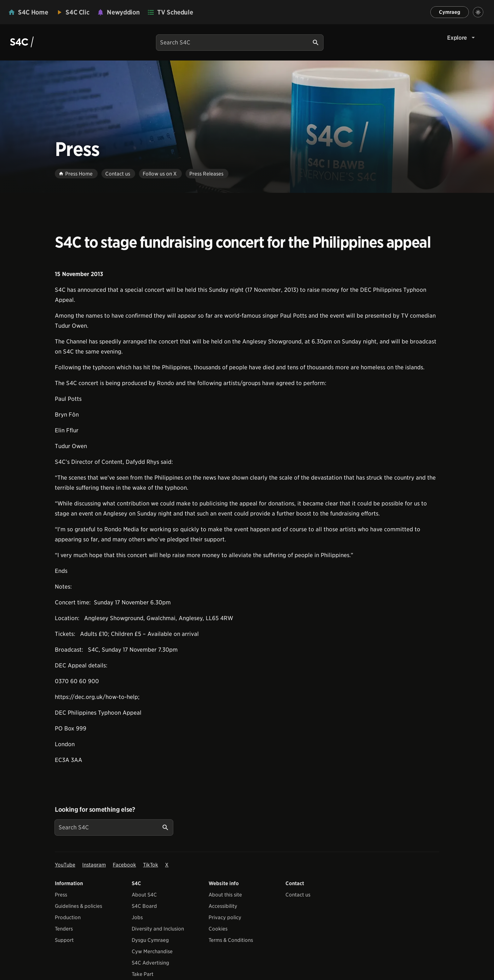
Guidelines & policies (78, 906)
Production (68, 917)
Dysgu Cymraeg (150, 940)
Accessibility (223, 906)
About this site (225, 895)
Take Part (143, 974)
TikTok (151, 865)
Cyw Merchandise (152, 951)
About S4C (144, 895)
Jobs (137, 917)
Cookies (218, 929)
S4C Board (144, 906)
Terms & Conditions (231, 940)
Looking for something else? (95, 810)
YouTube (65, 865)
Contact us (298, 895)
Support (64, 940)
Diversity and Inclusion (158, 929)
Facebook (124, 865)
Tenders (64, 929)
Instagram (94, 865)
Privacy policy (225, 917)
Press (61, 895)
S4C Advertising (150, 963)
